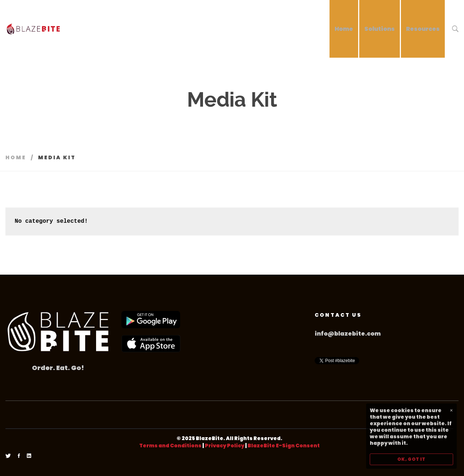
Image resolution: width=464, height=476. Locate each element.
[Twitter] (8, 456)
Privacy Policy (225, 446)
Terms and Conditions (170, 446)
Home (16, 157)
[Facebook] (19, 456)
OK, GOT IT (411, 459)
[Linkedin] (29, 456)
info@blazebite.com (348, 334)
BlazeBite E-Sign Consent (284, 446)
